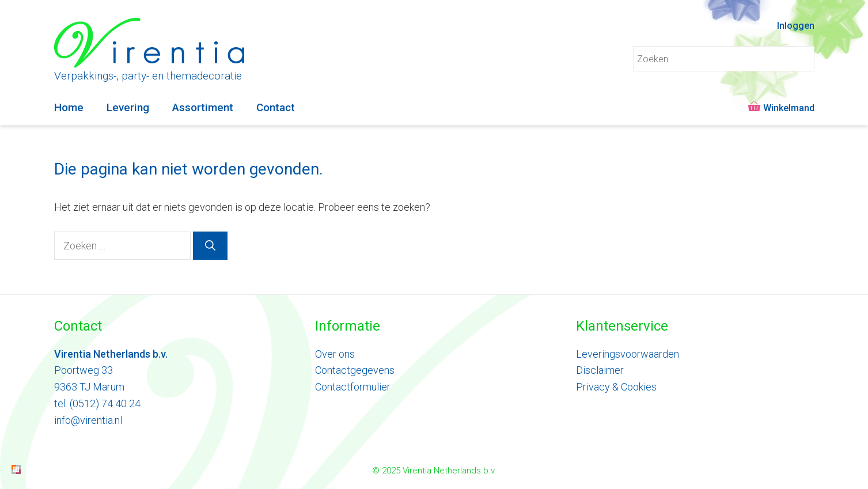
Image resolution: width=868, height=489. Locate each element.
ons (346, 354)
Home (69, 107)
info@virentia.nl (88, 420)
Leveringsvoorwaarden (628, 354)
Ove (324, 354)
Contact (276, 107)
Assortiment (203, 107)
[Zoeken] (210, 246)
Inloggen (796, 26)
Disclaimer (600, 370)
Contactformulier (353, 387)
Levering (128, 107)
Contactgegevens (355, 370)
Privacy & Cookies (616, 387)
